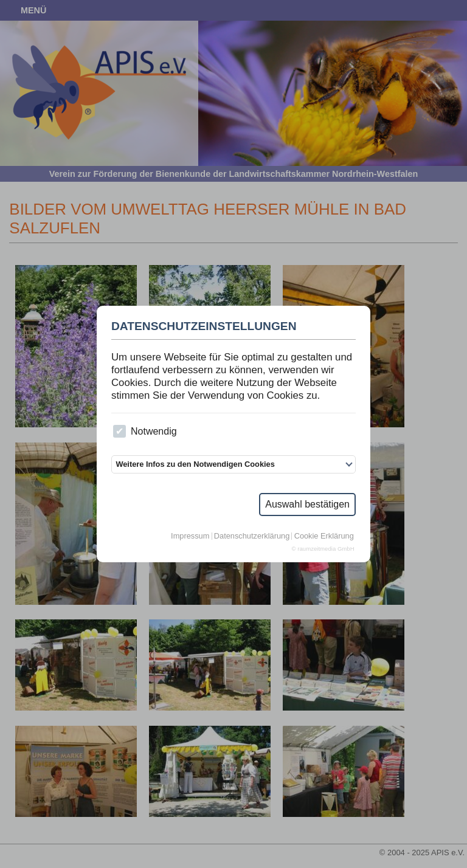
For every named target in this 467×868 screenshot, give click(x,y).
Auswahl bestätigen (307, 504)
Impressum (190, 536)
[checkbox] (119, 431)
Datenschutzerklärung (252, 536)
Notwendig (145, 431)
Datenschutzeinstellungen (204, 326)
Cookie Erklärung (324, 536)
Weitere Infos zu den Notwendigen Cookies (195, 464)
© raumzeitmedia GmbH (323, 549)
